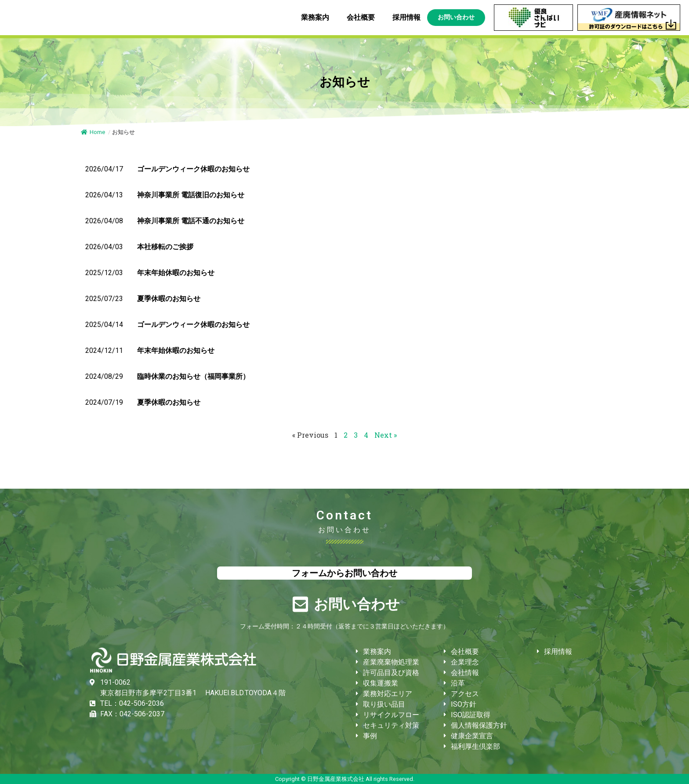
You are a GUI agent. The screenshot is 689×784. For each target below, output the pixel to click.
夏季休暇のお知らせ (169, 299)
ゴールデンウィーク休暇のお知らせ (193, 169)
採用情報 (406, 17)
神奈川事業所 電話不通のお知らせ (191, 221)
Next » (386, 435)
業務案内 (317, 18)
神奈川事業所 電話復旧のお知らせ (191, 195)
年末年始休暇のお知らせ (176, 273)
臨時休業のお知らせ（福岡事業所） (193, 376)
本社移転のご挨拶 (165, 247)
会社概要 (363, 18)
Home (93, 132)
